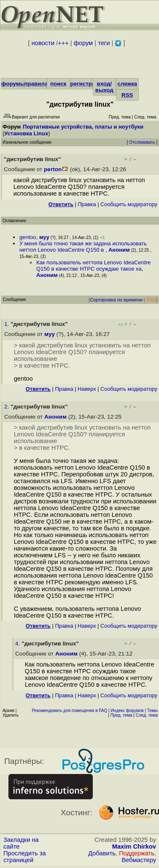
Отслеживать (142, 142)
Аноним (119, 250)
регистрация (88, 84)
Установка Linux (26, 133)
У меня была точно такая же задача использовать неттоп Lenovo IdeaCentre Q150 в (83, 247)
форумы (13, 84)
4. (18, 644)
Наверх (87, 389)
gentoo (28, 237)
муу (44, 237)
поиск (58, 84)
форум (83, 43)
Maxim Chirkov (134, 847)
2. (7, 407)
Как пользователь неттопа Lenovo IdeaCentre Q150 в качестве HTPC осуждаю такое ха (93, 266)
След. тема (147, 715)
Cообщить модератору (129, 204)
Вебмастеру (139, 860)
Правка (87, 204)
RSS (127, 95)
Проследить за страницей (25, 857)
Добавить (102, 853)
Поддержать (137, 853)
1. (7, 324)
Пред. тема (121, 715)
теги (104, 43)
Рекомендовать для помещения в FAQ (70, 711)
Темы (152, 711)
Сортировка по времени (116, 300)
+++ (63, 43)
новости (43, 43)
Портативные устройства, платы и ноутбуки (83, 127)
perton (53, 169)
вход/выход (104, 87)
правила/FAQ (43, 84)
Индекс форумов (127, 711)
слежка (127, 84)
